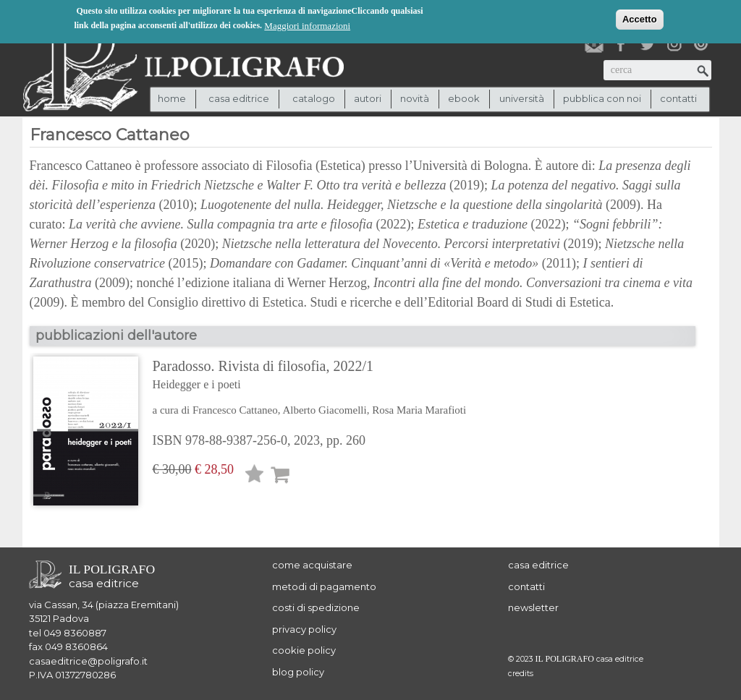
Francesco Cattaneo (235, 410)
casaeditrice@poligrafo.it (88, 661)
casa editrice (538, 565)
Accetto (640, 18)
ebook (464, 98)
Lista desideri (255, 476)
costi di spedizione (316, 607)
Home (172, 98)
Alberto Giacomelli (324, 410)
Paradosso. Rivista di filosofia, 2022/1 (310, 376)
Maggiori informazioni (307, 25)
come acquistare (312, 565)
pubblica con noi (602, 98)
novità (415, 98)
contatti (678, 98)
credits (521, 674)
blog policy (298, 672)
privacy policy (304, 629)
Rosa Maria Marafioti (419, 410)
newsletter (533, 607)
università (522, 98)
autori (368, 98)
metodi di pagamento (324, 586)
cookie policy (304, 650)
